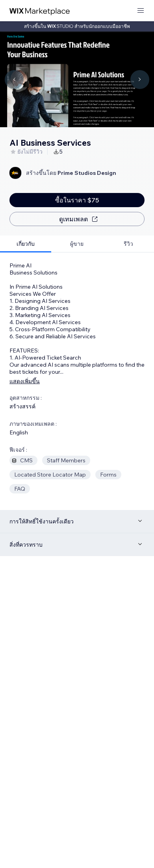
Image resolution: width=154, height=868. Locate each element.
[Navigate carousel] (14, 80)
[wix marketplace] (40, 11)
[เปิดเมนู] (141, 11)
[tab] (26, 244)
